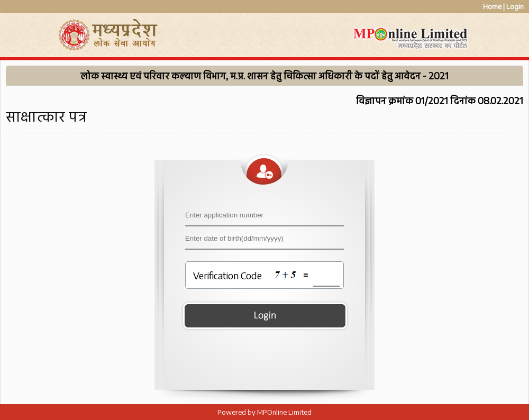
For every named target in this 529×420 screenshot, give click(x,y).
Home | (494, 6)
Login (515, 6)
